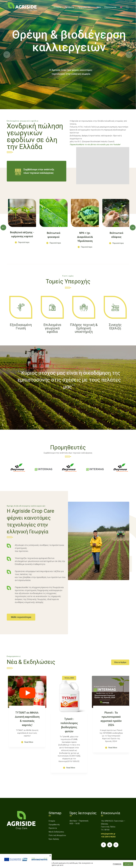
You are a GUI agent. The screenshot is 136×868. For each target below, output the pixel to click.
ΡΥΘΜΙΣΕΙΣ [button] (117, 864)
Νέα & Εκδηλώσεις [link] (56, 832)
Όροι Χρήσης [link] (54, 839)
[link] (22, 7)
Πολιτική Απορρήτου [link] (57, 835)
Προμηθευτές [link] (54, 825)
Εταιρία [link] (52, 821)
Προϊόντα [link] (53, 828)
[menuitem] (121, 7)
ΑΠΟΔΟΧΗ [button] (128, 864)
